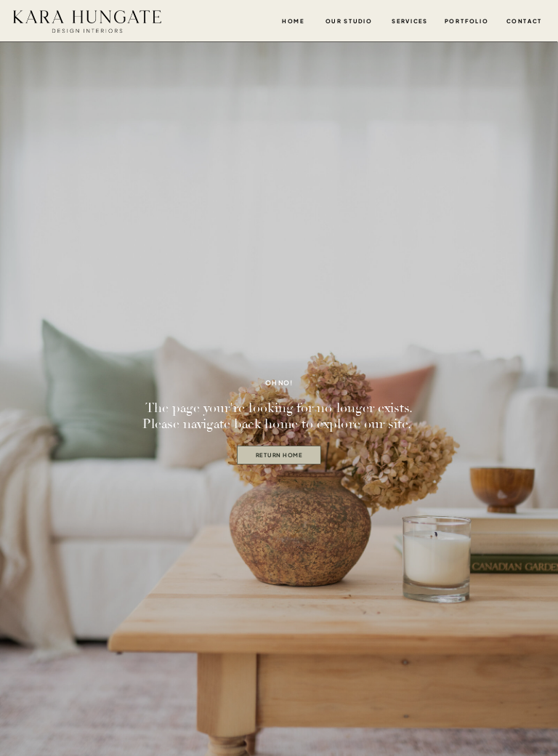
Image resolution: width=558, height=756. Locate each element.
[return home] (279, 455)
